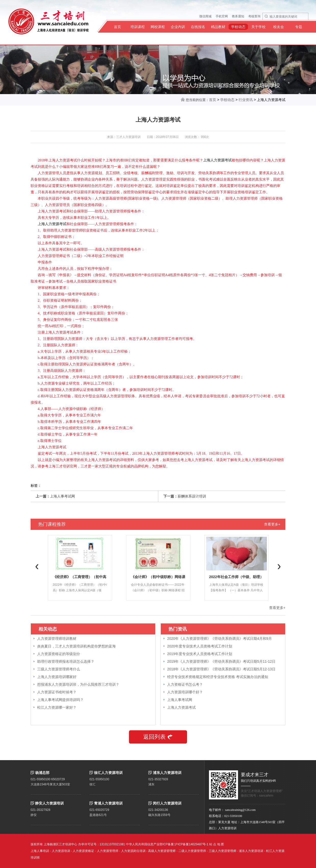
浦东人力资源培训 (251, 851)
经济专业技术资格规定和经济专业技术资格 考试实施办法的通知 (218, 677)
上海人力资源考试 (181, 707)
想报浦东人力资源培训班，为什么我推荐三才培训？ (78, 684)
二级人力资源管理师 (192, 851)
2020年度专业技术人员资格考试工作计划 (200, 646)
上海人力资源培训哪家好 (57, 677)
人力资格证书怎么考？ (185, 684)
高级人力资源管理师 (162, 851)
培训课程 (138, 27)
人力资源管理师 (108, 851)
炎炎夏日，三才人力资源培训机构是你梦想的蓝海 (76, 646)
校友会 (279, 27)
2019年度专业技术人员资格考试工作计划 (200, 654)
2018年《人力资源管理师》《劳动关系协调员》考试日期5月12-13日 (221, 669)
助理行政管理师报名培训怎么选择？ (66, 661)
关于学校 (258, 27)
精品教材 (218, 27)
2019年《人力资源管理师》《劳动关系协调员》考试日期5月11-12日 (221, 661)
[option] (80, 568)
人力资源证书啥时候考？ (57, 692)
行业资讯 (246, 100)
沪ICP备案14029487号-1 (191, 844)
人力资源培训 (61, 851)
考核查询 (254, 16)
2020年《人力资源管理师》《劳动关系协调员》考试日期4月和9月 (220, 639)
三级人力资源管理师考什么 (59, 669)
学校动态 (238, 27)
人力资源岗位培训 (133, 851)
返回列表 (158, 737)
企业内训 (178, 27)
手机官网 (222, 16)
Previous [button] (37, 567)
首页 (117, 27)
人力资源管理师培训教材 (57, 639)
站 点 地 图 (217, 844)
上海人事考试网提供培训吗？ (60, 700)
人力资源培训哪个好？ (185, 692)
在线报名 (198, 27)
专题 (299, 27)
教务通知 (238, 16)
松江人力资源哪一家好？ (57, 707)
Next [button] (279, 567)
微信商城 (205, 16)
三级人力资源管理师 (222, 851)
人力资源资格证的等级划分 (59, 654)
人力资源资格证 (83, 851)
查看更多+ (272, 524)
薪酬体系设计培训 (192, 496)
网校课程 (158, 27)
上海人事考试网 (62, 496)
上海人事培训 (40, 851)
